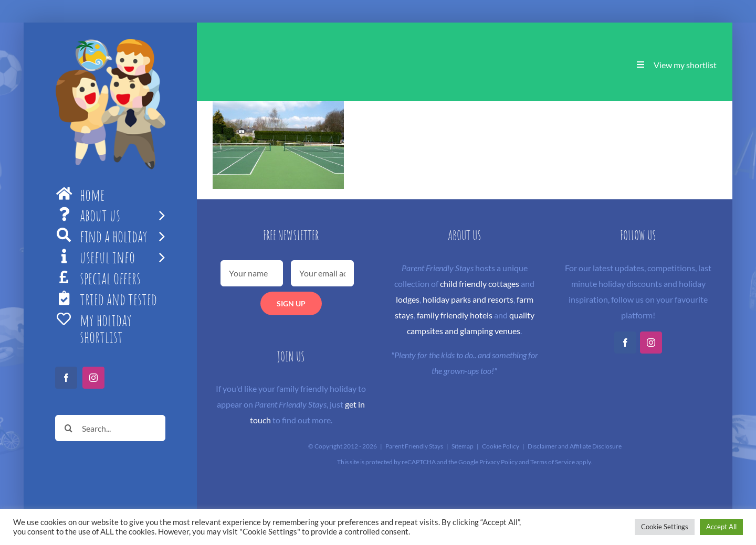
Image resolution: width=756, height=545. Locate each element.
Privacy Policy (498, 462)
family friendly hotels (455, 315)
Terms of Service (553, 462)
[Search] (68, 428)
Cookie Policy (501, 446)
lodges (408, 299)
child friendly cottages (480, 284)
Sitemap (463, 446)
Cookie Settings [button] (665, 527)
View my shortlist (685, 65)
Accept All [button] (721, 527)
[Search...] (110, 428)
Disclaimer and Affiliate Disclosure (575, 446)
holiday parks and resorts (468, 299)
